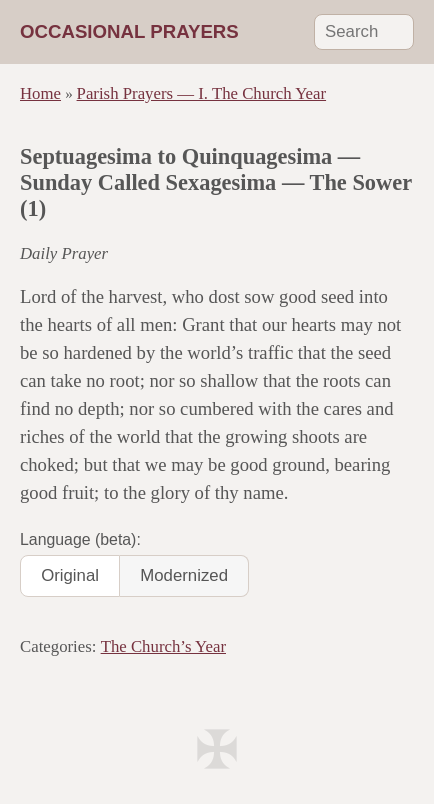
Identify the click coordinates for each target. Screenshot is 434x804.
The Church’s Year (163, 646)
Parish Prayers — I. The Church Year (202, 93)
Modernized (184, 575)
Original (70, 575)
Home (40, 93)
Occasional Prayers (129, 31)
